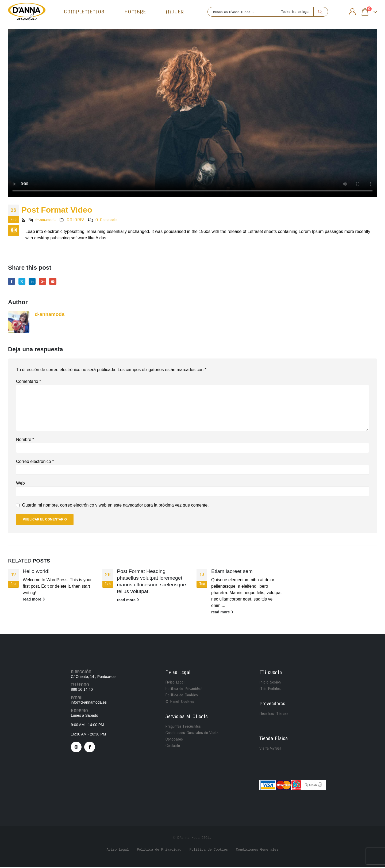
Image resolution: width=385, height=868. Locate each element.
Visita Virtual (270, 749)
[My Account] (352, 12)
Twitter (23, 282)
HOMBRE (135, 12)
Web (20, 484)
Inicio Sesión (270, 683)
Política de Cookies (209, 851)
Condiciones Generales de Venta (192, 734)
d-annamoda (45, 220)
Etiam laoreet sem (232, 572)
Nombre (25, 441)
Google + (46, 282)
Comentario (28, 382)
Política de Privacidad (159, 851)
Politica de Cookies (182, 696)
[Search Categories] (296, 12)
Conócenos (174, 740)
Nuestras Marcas (274, 715)
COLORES (76, 220)
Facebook (12, 282)
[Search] (320, 12)
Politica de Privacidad (183, 690)
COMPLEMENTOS (84, 12)
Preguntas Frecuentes (183, 727)
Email (57, 282)
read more (34, 600)
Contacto (173, 747)
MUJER (175, 12)
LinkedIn (35, 282)
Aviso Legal (175, 683)
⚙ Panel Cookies (180, 703)
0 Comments (106, 220)
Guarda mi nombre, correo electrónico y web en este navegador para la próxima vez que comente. (115, 506)
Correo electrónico (35, 463)
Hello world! (36, 572)
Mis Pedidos (270, 690)
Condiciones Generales (257, 851)
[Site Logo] (27, 12)
